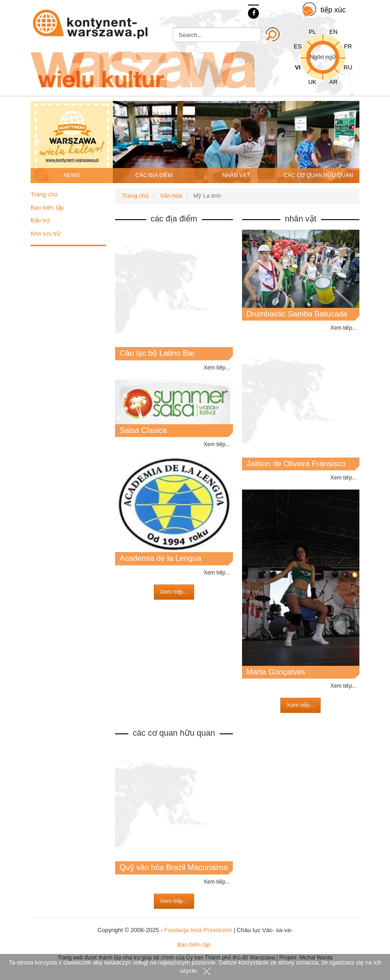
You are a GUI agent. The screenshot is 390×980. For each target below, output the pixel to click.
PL (312, 32)
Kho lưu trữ (46, 234)
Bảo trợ (40, 220)
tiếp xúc (333, 10)
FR (348, 46)
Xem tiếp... (217, 368)
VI (298, 67)
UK (312, 82)
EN (333, 32)
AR (333, 82)
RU (348, 67)
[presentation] (37, 142)
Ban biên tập (47, 208)
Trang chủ (44, 194)
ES (298, 46)
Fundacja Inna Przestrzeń (198, 930)
